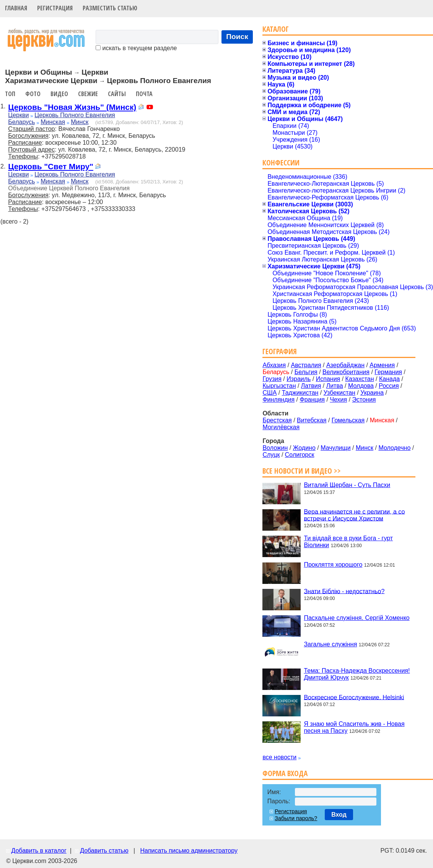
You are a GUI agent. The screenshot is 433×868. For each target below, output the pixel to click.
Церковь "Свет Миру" (51, 166)
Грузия (272, 379)
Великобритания (346, 372)
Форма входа (285, 773)
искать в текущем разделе (136, 48)
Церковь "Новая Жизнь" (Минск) (72, 107)
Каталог (276, 29)
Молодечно (394, 448)
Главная (16, 8)
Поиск (237, 37)
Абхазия (274, 365)
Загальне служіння (330, 644)
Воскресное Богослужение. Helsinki (354, 697)
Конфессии (281, 163)
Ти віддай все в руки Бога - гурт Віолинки (348, 542)
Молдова (361, 386)
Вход (339, 815)
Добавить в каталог (39, 851)
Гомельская (348, 420)
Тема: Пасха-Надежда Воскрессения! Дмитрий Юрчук (357, 674)
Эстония (364, 400)
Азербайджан (345, 365)
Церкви (18, 115)
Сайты (117, 94)
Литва (335, 386)
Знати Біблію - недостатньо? (344, 591)
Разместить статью (110, 8)
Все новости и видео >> (302, 471)
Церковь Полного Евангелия (75, 115)
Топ (10, 94)
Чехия (338, 400)
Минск (80, 122)
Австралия (306, 365)
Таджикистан (300, 393)
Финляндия (278, 400)
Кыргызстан (279, 386)
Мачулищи (335, 448)
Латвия (311, 386)
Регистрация (55, 8)
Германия (388, 372)
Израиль (299, 379)
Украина (372, 393)
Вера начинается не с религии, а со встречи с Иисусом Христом (354, 515)
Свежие (88, 94)
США (269, 393)
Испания (328, 379)
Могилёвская (281, 427)
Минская (53, 122)
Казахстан (360, 379)
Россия (389, 386)
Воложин (275, 448)
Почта (144, 94)
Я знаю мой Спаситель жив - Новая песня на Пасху (354, 727)
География (280, 351)
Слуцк (271, 455)
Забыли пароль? (296, 818)
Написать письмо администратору (189, 851)
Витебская (312, 420)
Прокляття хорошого (333, 565)
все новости (279, 757)
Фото (33, 94)
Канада (389, 379)
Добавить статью (104, 851)
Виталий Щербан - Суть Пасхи (347, 485)
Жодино (304, 448)
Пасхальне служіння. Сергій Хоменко (356, 618)
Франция (312, 400)
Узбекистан (339, 393)
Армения (382, 365)
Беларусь (21, 122)
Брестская (277, 420)
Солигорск (300, 455)
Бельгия (306, 372)
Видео (59, 94)
